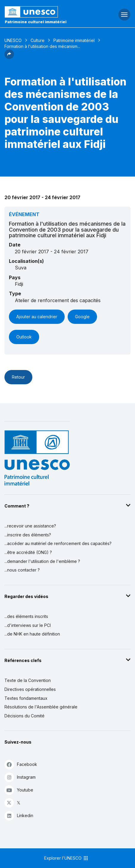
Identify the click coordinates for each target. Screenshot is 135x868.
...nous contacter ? (22, 570)
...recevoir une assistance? (30, 526)
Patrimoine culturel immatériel (36, 22)
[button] (9, 57)
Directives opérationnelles (30, 689)
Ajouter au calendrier (37, 317)
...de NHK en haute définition (32, 634)
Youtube (19, 790)
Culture (38, 40)
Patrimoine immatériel (74, 40)
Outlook (24, 337)
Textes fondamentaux (26, 698)
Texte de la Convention (28, 680)
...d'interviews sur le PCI (28, 625)
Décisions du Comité (24, 716)
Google (82, 317)
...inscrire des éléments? (28, 535)
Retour (18, 377)
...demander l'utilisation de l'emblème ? (42, 561)
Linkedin (19, 815)
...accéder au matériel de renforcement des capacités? (58, 543)
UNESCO (13, 40)
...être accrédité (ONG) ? (28, 552)
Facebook (21, 764)
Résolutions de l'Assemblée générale (41, 707)
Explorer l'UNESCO (66, 858)
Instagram (20, 777)
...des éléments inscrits (26, 616)
